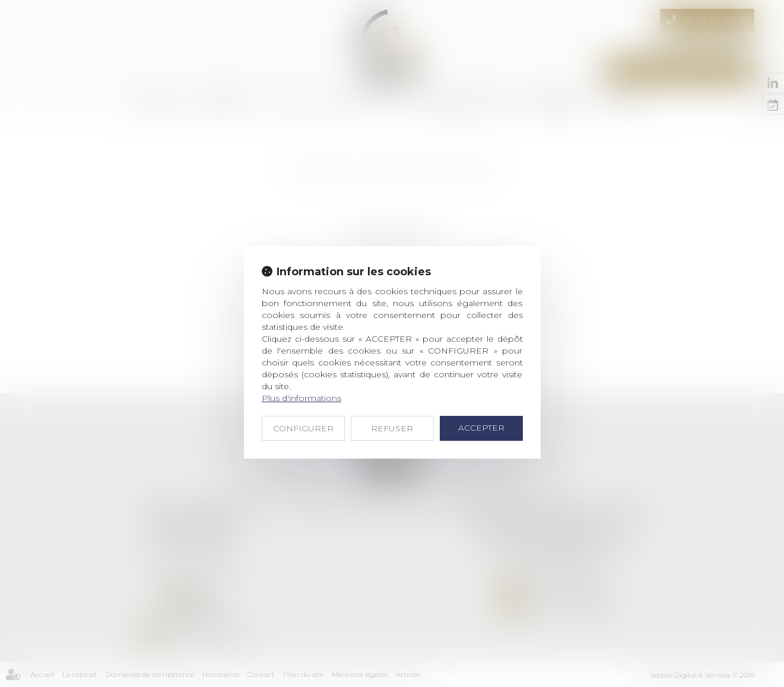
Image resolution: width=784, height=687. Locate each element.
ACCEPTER (481, 428)
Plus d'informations (301, 398)
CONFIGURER (303, 428)
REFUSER (392, 428)
